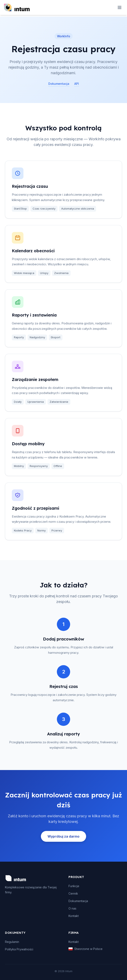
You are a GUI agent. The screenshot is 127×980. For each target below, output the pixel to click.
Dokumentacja (59, 84)
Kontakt (74, 916)
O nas (72, 908)
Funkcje (74, 886)
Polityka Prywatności (19, 949)
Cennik (73, 893)
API (77, 84)
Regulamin (12, 942)
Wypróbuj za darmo (64, 836)
